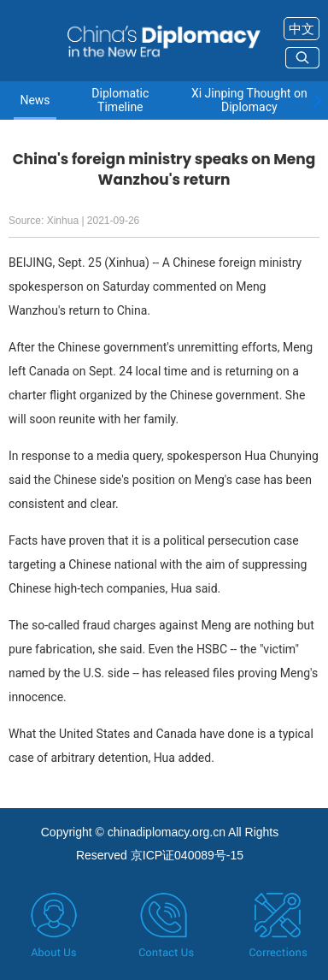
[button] (316, 101)
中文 (302, 29)
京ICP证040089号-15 (187, 855)
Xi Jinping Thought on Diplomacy (249, 100)
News (35, 100)
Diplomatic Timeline (120, 100)
